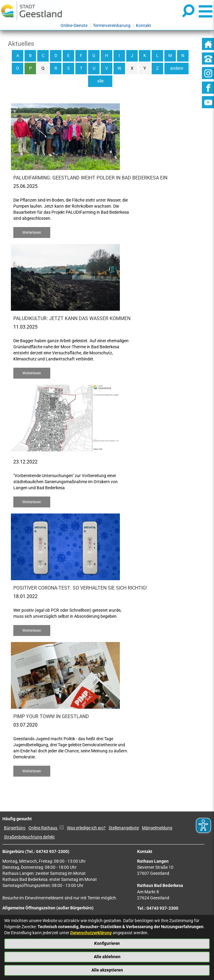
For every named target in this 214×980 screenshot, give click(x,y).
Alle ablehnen (107, 957)
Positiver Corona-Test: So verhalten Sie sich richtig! (80, 588)
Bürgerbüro (15, 828)
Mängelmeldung (157, 828)
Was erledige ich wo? (86, 828)
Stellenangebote (124, 828)
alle (100, 81)
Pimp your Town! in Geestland (51, 716)
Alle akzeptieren (107, 970)
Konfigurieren (107, 943)
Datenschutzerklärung (91, 933)
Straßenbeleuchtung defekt (29, 837)
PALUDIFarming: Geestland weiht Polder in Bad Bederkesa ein (90, 178)
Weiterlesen (32, 232)
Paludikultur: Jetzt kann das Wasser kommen (72, 318)
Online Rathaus (46, 828)
